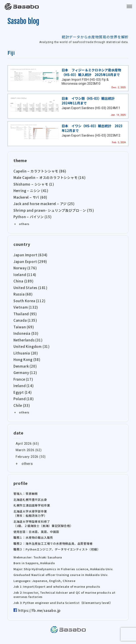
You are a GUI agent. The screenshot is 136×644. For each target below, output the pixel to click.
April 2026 (24, 444)
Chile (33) (22, 405)
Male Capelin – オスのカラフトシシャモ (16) (50, 177)
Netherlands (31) (28, 340)
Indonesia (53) (26, 333)
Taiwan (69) (24, 327)
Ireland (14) (24, 386)
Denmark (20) (25, 366)
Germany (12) (25, 373)
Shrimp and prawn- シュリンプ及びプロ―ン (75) (54, 210)
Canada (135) (25, 320)
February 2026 (27, 457)
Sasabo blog (23, 21)
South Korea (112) (29, 301)
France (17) (23, 379)
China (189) (24, 281)
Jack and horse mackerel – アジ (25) (44, 204)
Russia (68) (23, 294)
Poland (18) (24, 399)
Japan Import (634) (30, 255)
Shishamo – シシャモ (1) (34, 184)
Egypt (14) (23, 392)
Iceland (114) (25, 275)
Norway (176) (25, 268)
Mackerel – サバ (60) (30, 197)
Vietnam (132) (26, 307)
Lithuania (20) (26, 353)
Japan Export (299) (30, 261)
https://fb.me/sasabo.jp (40, 610)
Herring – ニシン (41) (31, 191)
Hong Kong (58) (27, 359)
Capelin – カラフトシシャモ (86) (40, 171)
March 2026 (25, 450)
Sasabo (22, 7)
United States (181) (30, 288)
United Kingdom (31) (32, 346)
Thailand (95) (25, 314)
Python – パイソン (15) (33, 217)
